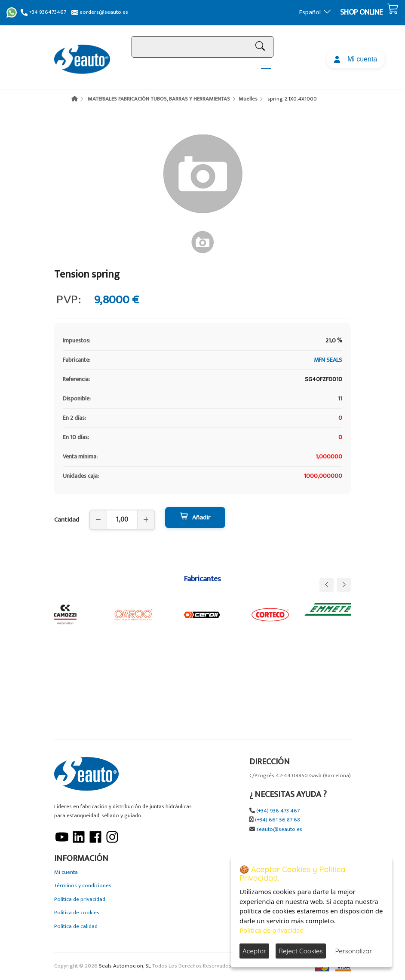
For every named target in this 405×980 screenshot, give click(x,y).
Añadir (195, 517)
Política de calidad (76, 927)
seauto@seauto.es (279, 829)
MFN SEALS (328, 360)
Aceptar (254, 951)
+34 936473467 (43, 12)
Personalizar (354, 951)
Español (315, 12)
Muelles (248, 99)
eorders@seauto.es (100, 12)
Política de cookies (77, 913)
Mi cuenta (356, 59)
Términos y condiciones (83, 886)
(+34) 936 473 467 (278, 811)
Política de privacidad (80, 899)
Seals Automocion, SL (125, 966)
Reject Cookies (301, 951)
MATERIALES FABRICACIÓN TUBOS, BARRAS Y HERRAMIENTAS (159, 99)
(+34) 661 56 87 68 (278, 820)
